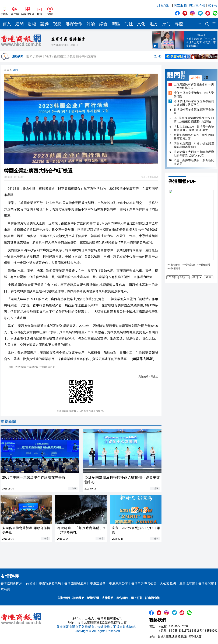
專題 (179, 24)
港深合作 (74, 24)
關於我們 (64, 598)
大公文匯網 (168, 583)
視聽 (57, 24)
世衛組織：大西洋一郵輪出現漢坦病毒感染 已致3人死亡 (194, 154)
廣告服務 (180, 5)
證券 (45, 24)
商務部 (31, 583)
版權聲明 (93, 598)
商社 (129, 24)
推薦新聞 (8, 421)
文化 (141, 24)
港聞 (19, 24)
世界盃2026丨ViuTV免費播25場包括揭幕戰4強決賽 (94, 56)
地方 (154, 24)
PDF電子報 (197, 5)
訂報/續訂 (164, 5)
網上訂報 (137, 598)
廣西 (15, 70)
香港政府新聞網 (12, 583)
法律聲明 (108, 598)
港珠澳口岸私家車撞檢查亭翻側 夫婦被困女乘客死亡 (194, 103)
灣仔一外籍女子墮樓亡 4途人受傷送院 (194, 95)
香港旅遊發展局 (75, 583)
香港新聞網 (206, 583)
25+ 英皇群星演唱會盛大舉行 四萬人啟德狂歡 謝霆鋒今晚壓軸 (194, 120)
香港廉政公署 (118, 583)
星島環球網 (187, 583)
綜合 (103, 24)
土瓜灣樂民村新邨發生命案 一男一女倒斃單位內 (194, 86)
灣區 (116, 24)
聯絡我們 (78, 598)
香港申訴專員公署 (144, 583)
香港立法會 (98, 583)
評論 (91, 24)
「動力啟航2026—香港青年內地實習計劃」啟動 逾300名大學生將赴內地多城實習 (194, 129)
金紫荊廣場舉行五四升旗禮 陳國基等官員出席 (194, 137)
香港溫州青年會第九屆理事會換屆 (194, 111)
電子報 (212, 5)
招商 (166, 24)
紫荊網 (5, 589)
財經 (32, 24)
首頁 (7, 24)
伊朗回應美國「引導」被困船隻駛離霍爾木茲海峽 (194, 145)
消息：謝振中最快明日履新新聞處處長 (194, 162)
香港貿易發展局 (50, 583)
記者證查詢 (153, 598)
